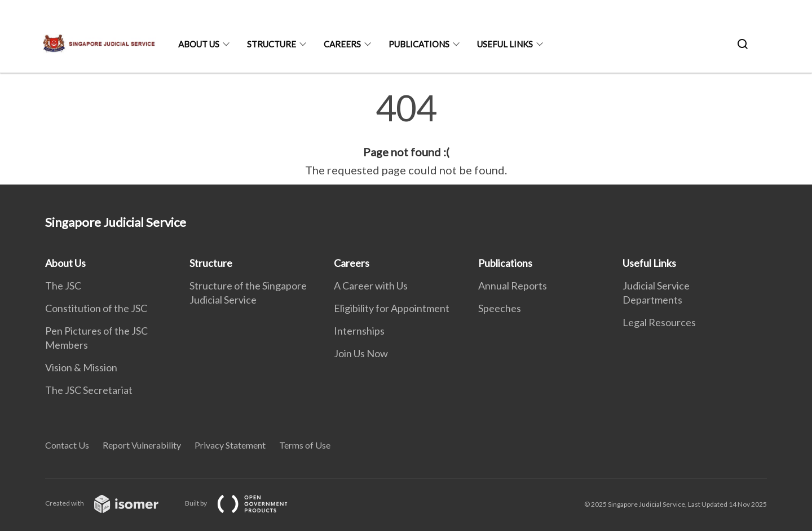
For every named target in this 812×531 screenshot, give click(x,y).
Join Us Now (361, 353)
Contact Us (67, 445)
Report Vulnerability (142, 445)
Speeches (500, 308)
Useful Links (505, 44)
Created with (111, 503)
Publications (419, 44)
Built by (245, 503)
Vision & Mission (81, 367)
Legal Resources (659, 322)
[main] (406, 134)
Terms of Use (305, 445)
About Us (199, 44)
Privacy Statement (230, 445)
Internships (359, 331)
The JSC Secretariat (89, 390)
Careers (342, 44)
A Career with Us (371, 286)
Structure (272, 44)
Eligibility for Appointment (392, 308)
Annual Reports (513, 286)
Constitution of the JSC (96, 308)
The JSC (63, 286)
